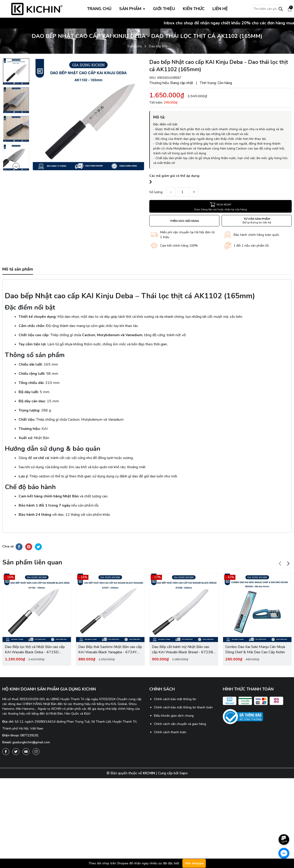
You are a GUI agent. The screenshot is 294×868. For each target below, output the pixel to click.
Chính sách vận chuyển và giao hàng (180, 724)
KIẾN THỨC (194, 9)
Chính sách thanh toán (170, 732)
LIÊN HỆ (220, 9)
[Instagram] (36, 752)
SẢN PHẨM (131, 9)
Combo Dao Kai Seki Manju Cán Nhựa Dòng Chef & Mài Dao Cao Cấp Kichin (255, 649)
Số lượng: (156, 192)
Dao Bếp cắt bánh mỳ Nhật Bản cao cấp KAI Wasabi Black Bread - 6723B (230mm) (182, 650)
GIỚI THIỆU (164, 9)
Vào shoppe (194, 863)
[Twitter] (16, 752)
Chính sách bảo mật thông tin (175, 699)
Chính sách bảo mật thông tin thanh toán (183, 707)
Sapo (184, 773)
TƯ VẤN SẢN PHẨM (257, 221)
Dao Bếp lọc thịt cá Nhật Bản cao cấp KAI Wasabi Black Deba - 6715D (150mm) (35, 650)
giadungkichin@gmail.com (31, 742)
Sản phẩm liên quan (32, 562)
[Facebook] (6, 752)
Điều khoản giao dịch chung (174, 716)
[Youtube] (26, 752)
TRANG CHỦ (99, 9)
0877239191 (29, 735)
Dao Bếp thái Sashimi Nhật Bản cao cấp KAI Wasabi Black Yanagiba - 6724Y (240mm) (110, 650)
